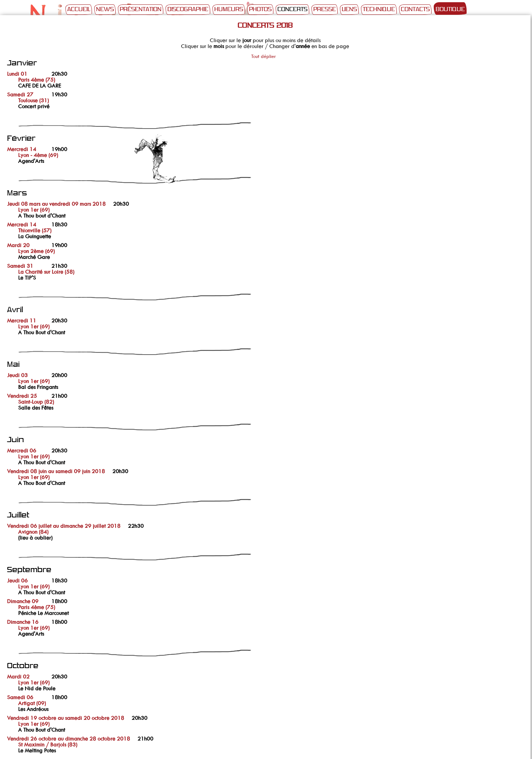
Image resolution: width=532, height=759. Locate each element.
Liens (349, 10)
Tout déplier (264, 56)
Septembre (29, 570)
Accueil (79, 10)
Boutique (450, 10)
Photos (260, 10)
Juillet (18, 515)
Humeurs (229, 10)
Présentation (141, 10)
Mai (13, 365)
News (105, 10)
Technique (379, 10)
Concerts (292, 10)
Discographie (188, 10)
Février (21, 139)
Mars (17, 193)
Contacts (415, 10)
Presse (325, 10)
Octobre (23, 666)
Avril (15, 310)
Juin (16, 440)
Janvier (22, 63)
